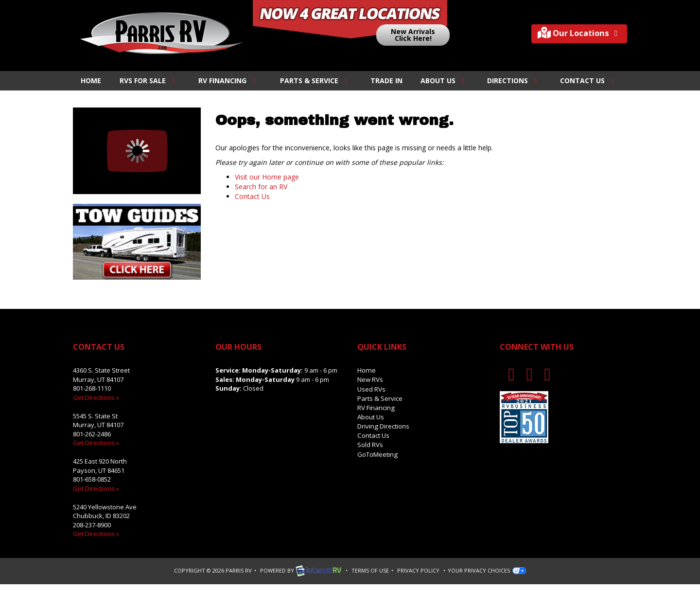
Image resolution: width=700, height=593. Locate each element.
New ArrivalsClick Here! (413, 35)
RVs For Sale (149, 81)
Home (91, 81)
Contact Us (588, 81)
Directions (514, 81)
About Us (444, 81)
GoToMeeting (377, 451)
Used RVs (371, 388)
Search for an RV (261, 187)
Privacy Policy (418, 569)
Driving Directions (383, 425)
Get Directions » (96, 397)
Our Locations (576, 34)
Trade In (386, 81)
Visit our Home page (267, 177)
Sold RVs (370, 443)
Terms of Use (370, 569)
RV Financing (228, 81)
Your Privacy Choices (487, 569)
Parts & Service (315, 81)
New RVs (370, 379)
